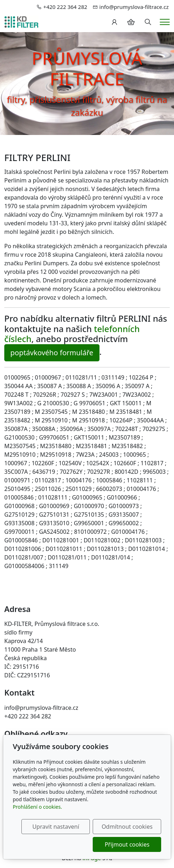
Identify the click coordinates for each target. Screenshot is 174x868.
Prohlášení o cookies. (37, 807)
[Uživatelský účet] (114, 22)
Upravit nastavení (56, 827)
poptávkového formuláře (52, 353)
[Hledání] (148, 22)
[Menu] (165, 22)
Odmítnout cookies (127, 827)
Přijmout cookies (127, 844)
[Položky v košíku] (131, 22)
